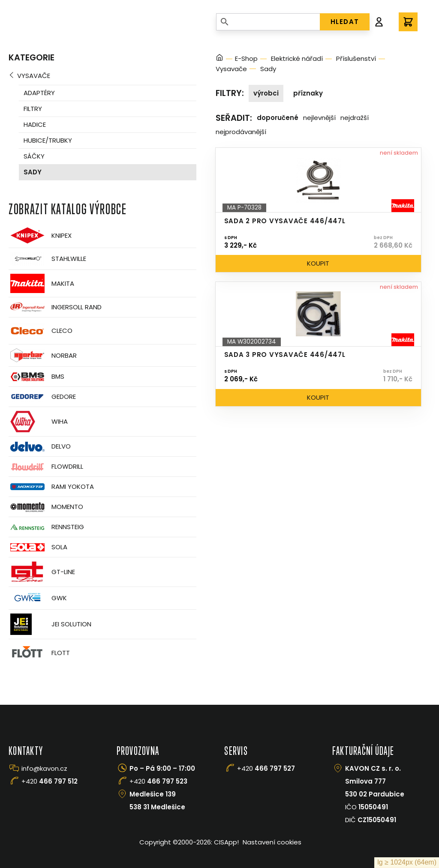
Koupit (318, 263)
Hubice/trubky (48, 140)
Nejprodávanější (241, 132)
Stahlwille (47, 259)
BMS (36, 377)
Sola (38, 547)
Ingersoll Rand (55, 307)
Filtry (33, 109)
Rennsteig (46, 527)
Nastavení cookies (272, 842)
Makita (41, 283)
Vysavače (34, 76)
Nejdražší (355, 118)
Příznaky (308, 93)
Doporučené (278, 118)
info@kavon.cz (44, 768)
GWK (38, 598)
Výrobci (266, 93)
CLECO (41, 331)
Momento (46, 507)
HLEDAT (345, 22)
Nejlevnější (319, 118)
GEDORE (42, 397)
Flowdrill (46, 467)
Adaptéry (39, 93)
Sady (33, 172)
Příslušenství (356, 58)
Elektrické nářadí (297, 58)
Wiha (38, 422)
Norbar (43, 355)
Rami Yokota (51, 487)
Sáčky (34, 156)
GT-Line (42, 572)
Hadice (35, 124)
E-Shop (246, 58)
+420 (50, 781)
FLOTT (39, 653)
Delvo (40, 447)
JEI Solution (50, 624)
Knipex (40, 235)
